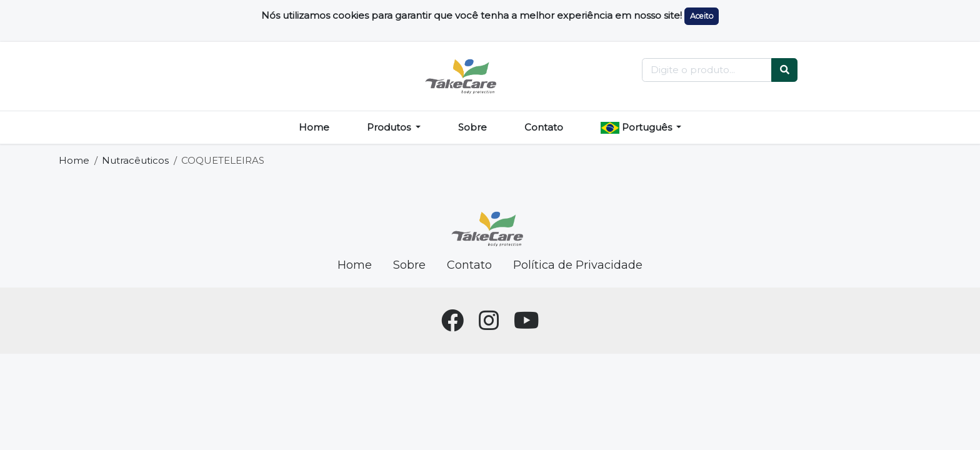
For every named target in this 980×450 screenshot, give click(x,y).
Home (314, 127)
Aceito (702, 16)
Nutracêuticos (135, 160)
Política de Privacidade (578, 265)
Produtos (390, 127)
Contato (544, 127)
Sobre (472, 127)
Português (637, 127)
